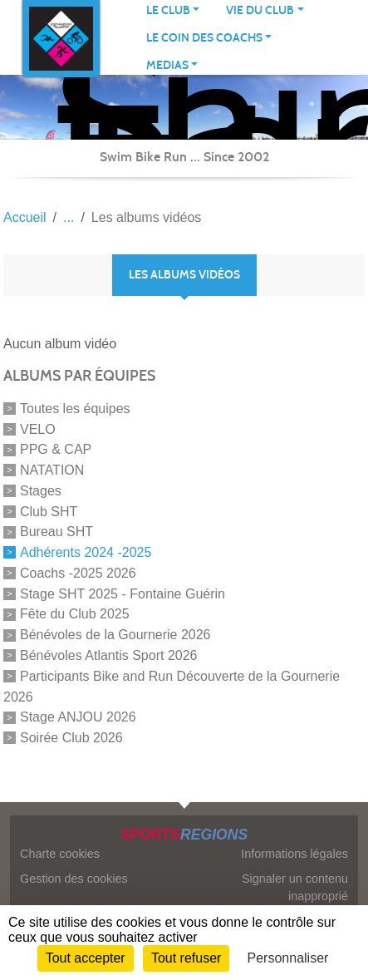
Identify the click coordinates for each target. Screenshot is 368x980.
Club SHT (49, 511)
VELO (38, 428)
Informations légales (294, 854)
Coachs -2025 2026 (78, 573)
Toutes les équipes (75, 409)
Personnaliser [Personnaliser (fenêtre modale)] (288, 958)
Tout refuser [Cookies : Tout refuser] (186, 958)
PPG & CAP (56, 449)
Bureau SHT (56, 532)
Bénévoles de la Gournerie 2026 (115, 635)
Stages (41, 491)
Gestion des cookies (74, 879)
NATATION (52, 470)
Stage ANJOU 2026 (78, 717)
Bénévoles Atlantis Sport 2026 (108, 655)
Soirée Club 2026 (71, 738)
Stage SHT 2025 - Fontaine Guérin (123, 593)
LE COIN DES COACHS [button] (204, 38)
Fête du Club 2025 (75, 614)
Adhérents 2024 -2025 (86, 552)
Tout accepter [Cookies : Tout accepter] (86, 958)
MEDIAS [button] (167, 65)
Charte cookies (60, 854)
